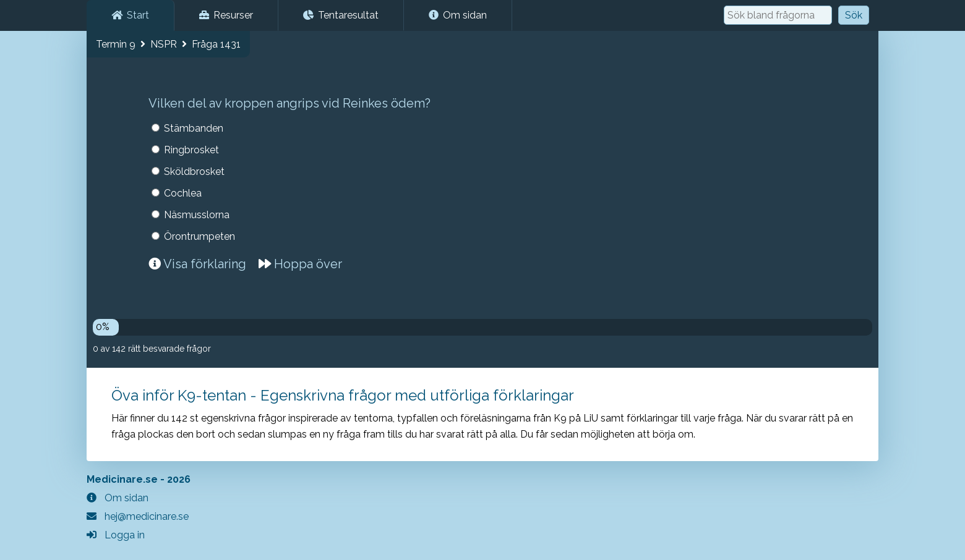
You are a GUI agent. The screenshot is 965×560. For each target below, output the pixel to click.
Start (130, 15)
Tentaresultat (341, 15)
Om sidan (458, 15)
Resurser (226, 15)
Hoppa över (300, 264)
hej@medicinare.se (138, 516)
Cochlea (183, 193)
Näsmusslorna (197, 215)
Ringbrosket (191, 150)
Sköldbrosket (194, 172)
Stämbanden (194, 128)
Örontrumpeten (199, 236)
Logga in (116, 535)
